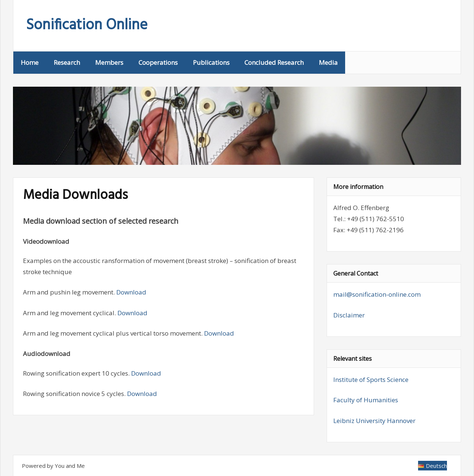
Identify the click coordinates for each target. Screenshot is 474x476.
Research (67, 62)
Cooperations (158, 62)
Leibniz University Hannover (374, 421)
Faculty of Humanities (366, 400)
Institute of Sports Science (371, 380)
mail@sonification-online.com (377, 294)
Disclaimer (349, 315)
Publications (211, 62)
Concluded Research (274, 62)
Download (131, 292)
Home (30, 62)
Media (328, 62)
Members (109, 62)
